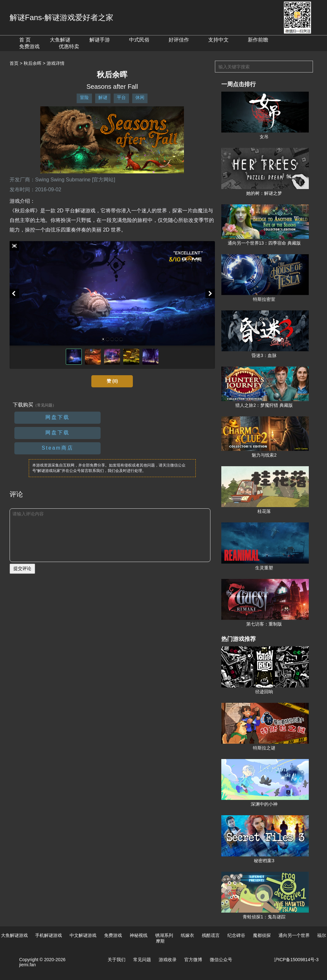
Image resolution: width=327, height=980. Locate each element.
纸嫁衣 (187, 935)
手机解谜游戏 (49, 935)
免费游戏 (29, 46)
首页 (14, 63)
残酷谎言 (211, 935)
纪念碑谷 (236, 935)
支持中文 (218, 40)
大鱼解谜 (60, 40)
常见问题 (142, 960)
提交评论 (22, 568)
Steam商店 (57, 448)
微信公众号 (221, 960)
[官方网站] (104, 180)
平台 (121, 97)
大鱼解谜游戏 (14, 935)
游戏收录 (168, 960)
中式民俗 (139, 40)
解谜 (103, 97)
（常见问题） (45, 405)
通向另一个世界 (294, 935)
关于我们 (117, 960)
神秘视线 (139, 935)
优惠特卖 (69, 46)
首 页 (25, 40)
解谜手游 (100, 40)
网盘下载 (57, 417)
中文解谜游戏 (83, 935)
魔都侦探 (262, 935)
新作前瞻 (258, 40)
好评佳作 (179, 40)
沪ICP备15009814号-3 (296, 960)
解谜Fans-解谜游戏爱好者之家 (61, 17)
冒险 (84, 97)
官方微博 (193, 960)
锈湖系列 (164, 935)
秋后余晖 (33, 63)
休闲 (140, 97)
